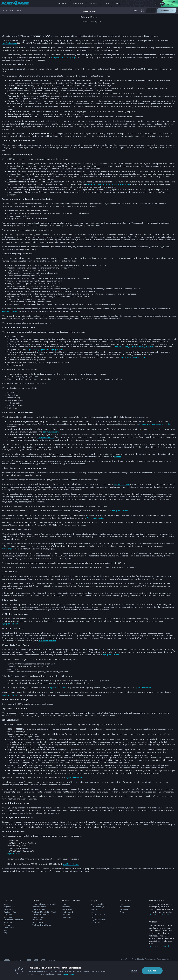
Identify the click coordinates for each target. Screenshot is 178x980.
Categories (66, 914)
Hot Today (66, 906)
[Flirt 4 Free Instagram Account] (36, 960)
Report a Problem (98, 904)
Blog (5, 932)
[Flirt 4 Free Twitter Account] (29, 960)
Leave (129, 971)
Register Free (9, 906)
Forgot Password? (98, 919)
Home (6, 904)
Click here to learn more (159, 914)
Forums (94, 909)
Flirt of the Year (39, 922)
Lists (93, 911)
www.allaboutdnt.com (47, 640)
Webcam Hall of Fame (42, 924)
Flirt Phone (8, 922)
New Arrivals (67, 909)
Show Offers (9, 927)
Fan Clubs (8, 917)
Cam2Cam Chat (10, 911)
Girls (5, 10)
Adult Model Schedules (13, 919)
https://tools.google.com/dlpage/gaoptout (45, 349)
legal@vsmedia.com (10, 311)
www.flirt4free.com (10, 43)
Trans (20, 10)
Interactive (8, 914)
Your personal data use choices (133, 357)
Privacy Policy (62, 974)
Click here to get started (159, 946)
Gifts (122, 911)
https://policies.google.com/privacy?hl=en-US (135, 347)
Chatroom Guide (98, 914)
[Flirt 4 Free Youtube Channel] (43, 960)
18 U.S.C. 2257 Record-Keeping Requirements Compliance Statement (147, 959)
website (118, 457)
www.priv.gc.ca (8, 548)
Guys (12, 10)
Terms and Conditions (96, 518)
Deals (6, 930)
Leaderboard (67, 911)
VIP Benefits (125, 906)
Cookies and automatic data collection (155, 424)
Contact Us (95, 922)
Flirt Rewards (125, 909)
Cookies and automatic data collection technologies (108, 184)
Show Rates (9, 909)
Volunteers (66, 917)
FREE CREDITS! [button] (89, 11)
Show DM (0, 882)
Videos (65, 904)
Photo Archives (39, 917)
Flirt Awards (37, 919)
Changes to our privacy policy (63, 57)
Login (122, 904)
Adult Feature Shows (41, 914)
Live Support (97, 906)
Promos (7, 924)
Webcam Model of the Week (44, 911)
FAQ (92, 917)
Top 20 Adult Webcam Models (45, 904)
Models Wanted (39, 906)
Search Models (39, 909)
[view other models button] (16, 4)
